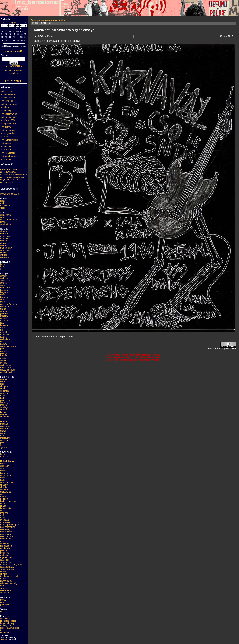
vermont (4, 588)
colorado (4, 489)
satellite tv (5, 206)
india (2, 454)
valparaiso (5, 417)
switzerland (6, 365)
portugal (4, 353)
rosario (4, 405)
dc (1, 494)
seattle (3, 572)
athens (3, 283)
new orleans (6, 534)
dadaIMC (5, 640)
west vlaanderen (8, 372)
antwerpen (5, 281)
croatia (3, 299)
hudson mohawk (8, 501)
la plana (4, 325)
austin (3, 471)
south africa (6, 224)
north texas (5, 539)
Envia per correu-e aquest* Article (48, 20)
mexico (4, 396)
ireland (3, 318)
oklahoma (5, 543)
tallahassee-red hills (10, 576)
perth (3, 443)
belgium (4, 290)
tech (2, 630)
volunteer (5, 633)
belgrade (4, 292)
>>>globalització (9, 124)
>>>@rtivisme (7, 91)
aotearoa (4, 426)
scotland (4, 360)
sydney (4, 447)
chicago (4, 485)
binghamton (6, 475)
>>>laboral (6, 137)
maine (3, 515)
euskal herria (6, 306)
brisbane (4, 428)
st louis (4, 574)
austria (3, 285)
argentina (5, 379)
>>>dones (6, 107)
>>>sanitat (6, 150)
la (1, 511)
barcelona (5, 288)
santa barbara (7, 567)
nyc (2, 541)
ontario (4, 241)
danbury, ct (5, 492)
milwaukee (5, 522)
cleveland (5, 487)
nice (2, 342)
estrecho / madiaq (9, 220)
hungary (4, 316)
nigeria (3, 222)
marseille (5, 335)
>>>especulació (8, 117)
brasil (3, 384)
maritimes (5, 236)
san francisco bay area (11, 565)
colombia (5, 391)
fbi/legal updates (8, 621)
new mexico (6, 532)
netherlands (6, 339)
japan (3, 264)
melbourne (5, 438)
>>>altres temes (8, 94)
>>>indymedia (8, 133)
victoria (4, 253)
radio (3, 203)
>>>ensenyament (9, 114)
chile (2, 389)
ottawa (3, 243)
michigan (5, 520)
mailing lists (6, 626)
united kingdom (7, 370)
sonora (4, 410)
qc (1, 269)
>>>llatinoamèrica (9, 140)
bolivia (3, 382)
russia (3, 358)
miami (3, 518)
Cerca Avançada (14, 66)
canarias (4, 217)
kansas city (5, 508)
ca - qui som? (7, 182)
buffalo (3, 480)
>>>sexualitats (8, 153)
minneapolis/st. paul (10, 525)
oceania (4, 440)
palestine (5, 604)
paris (3, 349)
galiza (3, 309)
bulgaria (4, 297)
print (2, 201)
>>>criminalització (9, 104)
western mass (7, 590)
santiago (4, 407)
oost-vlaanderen (8, 346)
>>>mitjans (6, 143)
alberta (4, 231)
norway (4, 344)
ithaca (3, 506)
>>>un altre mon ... (10, 156)
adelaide (4, 424)
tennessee (5, 579)
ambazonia (5, 215)
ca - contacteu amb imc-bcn (13, 175)
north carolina (7, 536)
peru (2, 398)
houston (4, 499)
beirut (3, 600)
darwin (3, 431)
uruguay (4, 414)
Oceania (4, 421)
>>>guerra (6, 127)
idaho (3, 504)
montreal (4, 238)
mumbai (4, 457)
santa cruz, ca (7, 569)
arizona (4, 464)
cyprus (3, 302)
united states (6, 581)
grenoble (4, 314)
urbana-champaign (9, 583)
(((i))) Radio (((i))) (14, 81)
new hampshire (7, 527)
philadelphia (6, 546)
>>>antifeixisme (8, 98)
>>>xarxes (6, 159)
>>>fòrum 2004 (8, 120)
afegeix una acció (14, 51)
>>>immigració (8, 130)
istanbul (4, 321)
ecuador (4, 393)
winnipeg (4, 257)
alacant (4, 276)
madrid (4, 332)
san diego (5, 560)
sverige (4, 363)
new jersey (5, 529)
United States (7, 461)
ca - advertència (8, 172)
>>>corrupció (7, 101)
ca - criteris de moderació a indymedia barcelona (13, 178)
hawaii (3, 497)
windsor (4, 255)
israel (3, 602)
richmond (5, 553)
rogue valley (6, 558)
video (3, 208)
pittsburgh (5, 548)
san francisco (7, 562)
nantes (3, 337)
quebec (4, 245)
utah (2, 586)
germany (4, 311)
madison (4, 513)
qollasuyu (5, 403)
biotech (4, 612)
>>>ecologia (7, 111)
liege (2, 328)
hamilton (4, 234)
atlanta (3, 468)
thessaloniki (6, 367)
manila (3, 267)
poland (3, 351)
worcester (5, 593)
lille (2, 330)
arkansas (5, 466)
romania (4, 356)
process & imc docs (10, 628)
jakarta (3, 433)
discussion (5, 619)
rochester (5, 555)
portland (4, 551)
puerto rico (5, 400)
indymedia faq (7, 623)
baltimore (5, 473)
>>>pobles (6, 146)
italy (2, 323)
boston (3, 478)
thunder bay (6, 248)
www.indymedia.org (10, 194)
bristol (3, 295)
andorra (4, 278)
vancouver (5, 250)
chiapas (4, 386)
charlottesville (7, 482)
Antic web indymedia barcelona (14, 72)
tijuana (3, 412)
